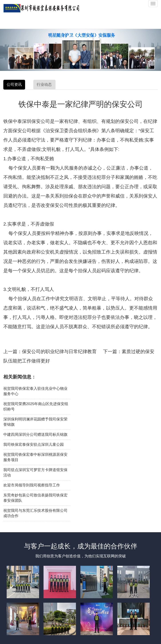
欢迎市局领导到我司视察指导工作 (32, 485)
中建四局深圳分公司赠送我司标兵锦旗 (35, 435)
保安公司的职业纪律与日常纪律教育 (59, 351)
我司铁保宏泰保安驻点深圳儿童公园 (34, 445)
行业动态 (44, 85)
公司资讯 (14, 85)
